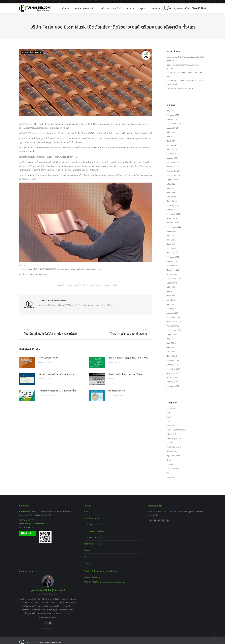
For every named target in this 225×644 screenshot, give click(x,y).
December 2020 (173, 314)
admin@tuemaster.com (34, 520)
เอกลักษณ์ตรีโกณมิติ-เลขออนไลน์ (180, 85)
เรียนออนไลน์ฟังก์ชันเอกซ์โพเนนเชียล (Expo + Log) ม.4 (184, 63)
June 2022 (171, 236)
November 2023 (173, 163)
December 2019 (173, 365)
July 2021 (171, 284)
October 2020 (173, 322)
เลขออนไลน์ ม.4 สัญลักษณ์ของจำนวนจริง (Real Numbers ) (185, 55)
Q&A (86, 553)
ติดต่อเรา (87, 560)
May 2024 (171, 137)
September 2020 (174, 327)
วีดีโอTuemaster (173, 465)
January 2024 (172, 155)
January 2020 (172, 361)
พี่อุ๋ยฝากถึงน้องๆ (173, 452)
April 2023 (171, 193)
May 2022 (171, 241)
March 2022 (172, 249)
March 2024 (172, 146)
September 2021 (174, 275)
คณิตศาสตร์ (171, 431)
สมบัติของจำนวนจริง (116, 387)
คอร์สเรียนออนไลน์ (91, 515)
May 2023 (171, 189)
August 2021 (172, 279)
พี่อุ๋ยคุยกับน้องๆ (173, 448)
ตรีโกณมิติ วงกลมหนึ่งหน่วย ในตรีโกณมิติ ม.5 (57, 371)
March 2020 (172, 352)
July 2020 (171, 335)
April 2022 (171, 245)
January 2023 (172, 206)
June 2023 (171, 185)
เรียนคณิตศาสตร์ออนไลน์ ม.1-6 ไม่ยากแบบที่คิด (57, 387)
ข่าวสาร (87, 547)
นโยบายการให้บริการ (92, 573)
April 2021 (171, 297)
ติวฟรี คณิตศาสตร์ (174, 444)
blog (168, 409)
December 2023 (173, 159)
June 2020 (171, 340)
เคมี (168, 469)
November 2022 (174, 215)
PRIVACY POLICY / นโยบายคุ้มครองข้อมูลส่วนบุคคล (104, 578)
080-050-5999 (30, 517)
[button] (42, 625)
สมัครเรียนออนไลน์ (94, 521)
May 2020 (171, 344)
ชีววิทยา (170, 439)
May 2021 (171, 292)
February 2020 (173, 357)
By (92, 282)
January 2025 (172, 116)
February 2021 (173, 305)
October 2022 (173, 219)
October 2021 (172, 271)
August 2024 (172, 124)
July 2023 (171, 180)
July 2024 (171, 129)
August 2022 (172, 228)
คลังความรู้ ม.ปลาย (174, 435)
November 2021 (173, 266)
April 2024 (171, 142)
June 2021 (171, 288)
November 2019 (173, 370)
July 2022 (171, 232)
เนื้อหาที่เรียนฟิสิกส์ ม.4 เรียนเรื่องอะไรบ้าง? (125, 371)
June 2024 (171, 133)
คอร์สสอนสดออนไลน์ (92, 540)
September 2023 (174, 172)
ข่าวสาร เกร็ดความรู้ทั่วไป (32, 49)
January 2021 (172, 309)
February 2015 (173, 383)
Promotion (171, 422)
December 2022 (173, 211)
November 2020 (174, 318)
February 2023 (173, 202)
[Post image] (27, 359)
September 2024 (174, 120)
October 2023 (173, 167)
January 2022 (172, 258)
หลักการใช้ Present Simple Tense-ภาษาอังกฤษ (128, 354)
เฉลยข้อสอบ (171, 474)
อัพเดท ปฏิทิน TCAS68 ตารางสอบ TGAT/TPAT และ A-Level (185, 79)
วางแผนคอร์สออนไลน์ (95, 527)
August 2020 (172, 331)
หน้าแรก (87, 508)
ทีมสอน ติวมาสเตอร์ (95, 534)
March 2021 (171, 301)
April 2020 (171, 348)
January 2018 (172, 378)
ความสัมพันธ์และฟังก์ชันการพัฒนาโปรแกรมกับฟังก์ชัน (185, 71)
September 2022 (174, 223)
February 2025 (173, 112)
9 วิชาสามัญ (171, 405)
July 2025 (171, 107)
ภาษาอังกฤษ (171, 461)
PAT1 (169, 413)
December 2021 (173, 262)
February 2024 (173, 150)
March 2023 (172, 198)
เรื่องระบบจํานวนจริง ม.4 (48, 354)
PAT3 (169, 418)
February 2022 (173, 254)
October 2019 (172, 374)
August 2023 (172, 176)
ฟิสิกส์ (169, 456)
